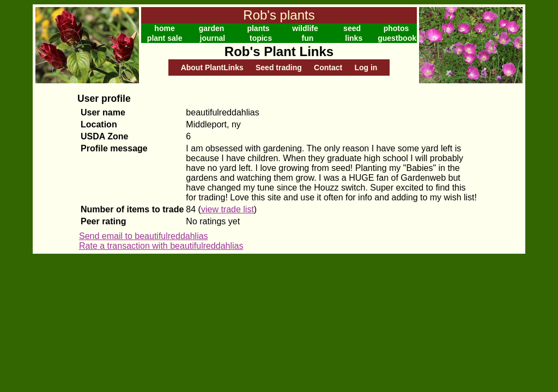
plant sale (165, 38)
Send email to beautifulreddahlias (144, 236)
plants (258, 28)
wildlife (305, 28)
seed (352, 28)
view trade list (228, 209)
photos (396, 28)
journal (213, 38)
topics (261, 38)
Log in (366, 68)
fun (308, 38)
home (164, 28)
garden (212, 28)
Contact (328, 68)
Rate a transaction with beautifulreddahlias (161, 246)
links (354, 38)
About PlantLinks (212, 68)
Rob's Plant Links (279, 51)
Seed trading (279, 68)
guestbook (397, 38)
